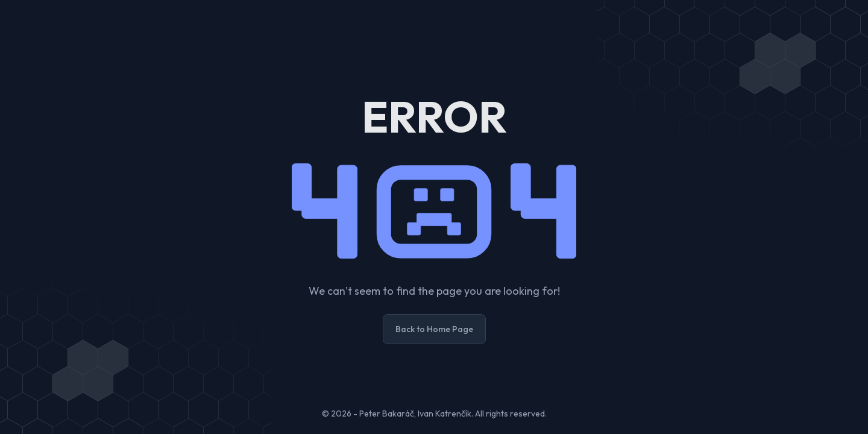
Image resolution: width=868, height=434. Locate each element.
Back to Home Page (434, 329)
